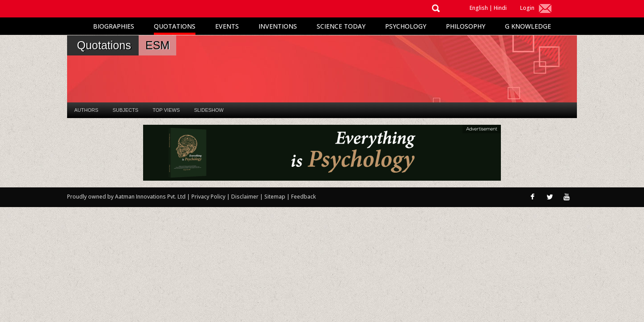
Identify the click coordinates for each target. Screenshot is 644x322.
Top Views (166, 110)
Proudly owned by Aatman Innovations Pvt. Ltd (126, 197)
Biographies (114, 26)
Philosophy (466, 26)
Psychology (406, 26)
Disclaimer (245, 197)
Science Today (341, 26)
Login (527, 8)
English (479, 8)
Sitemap (275, 197)
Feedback (303, 197)
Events (227, 26)
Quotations (175, 26)
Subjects (125, 110)
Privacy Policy (209, 197)
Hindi (500, 8)
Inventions (278, 26)
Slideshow (209, 110)
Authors (86, 110)
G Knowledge (528, 26)
